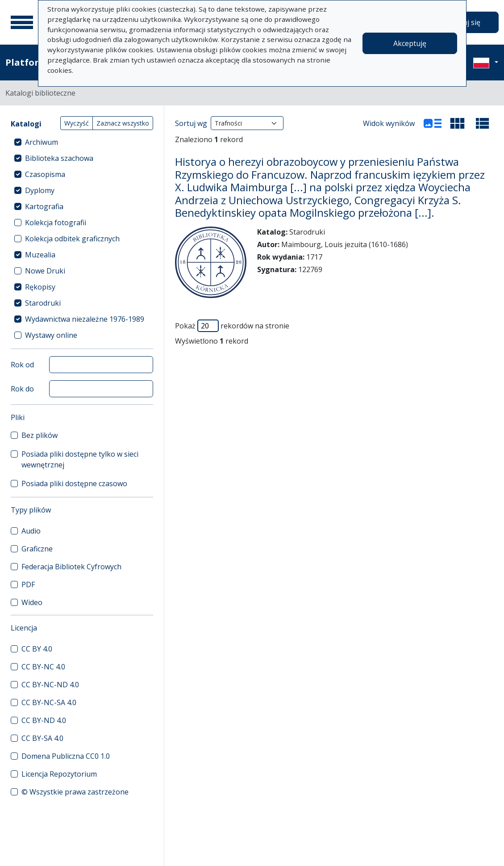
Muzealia (40, 255)
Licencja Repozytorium (59, 774)
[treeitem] (82, 142)
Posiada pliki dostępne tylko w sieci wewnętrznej (80, 459)
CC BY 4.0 (37, 649)
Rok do (22, 389)
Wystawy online (51, 335)
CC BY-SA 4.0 (42, 738)
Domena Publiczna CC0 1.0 (66, 756)
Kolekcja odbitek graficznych (72, 239)
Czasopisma (45, 174)
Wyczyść (77, 123)
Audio (31, 531)
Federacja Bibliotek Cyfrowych (71, 567)
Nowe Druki (45, 271)
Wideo (32, 602)
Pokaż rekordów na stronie (232, 326)
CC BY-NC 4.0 (43, 667)
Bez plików (40, 435)
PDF (28, 584)
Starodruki (43, 303)
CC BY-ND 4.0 (44, 720)
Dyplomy (40, 190)
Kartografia (44, 206)
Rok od (22, 365)
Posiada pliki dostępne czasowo (74, 483)
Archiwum (42, 142)
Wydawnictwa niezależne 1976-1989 (85, 319)
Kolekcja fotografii (56, 223)
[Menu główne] (22, 22)
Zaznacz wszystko (123, 123)
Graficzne (37, 549)
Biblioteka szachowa (59, 158)
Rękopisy (40, 287)
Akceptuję (410, 43)
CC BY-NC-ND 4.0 (50, 685)
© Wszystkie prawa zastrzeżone (75, 792)
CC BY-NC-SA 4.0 (49, 702)
